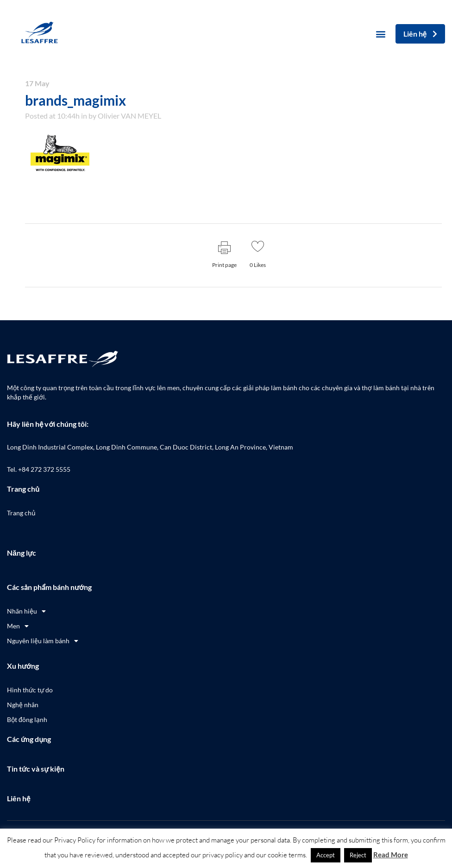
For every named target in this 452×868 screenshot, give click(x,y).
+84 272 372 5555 (44, 469)
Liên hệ (19, 798)
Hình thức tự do (30, 690)
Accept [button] (326, 855)
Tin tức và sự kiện (36, 769)
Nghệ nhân (23, 705)
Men (18, 626)
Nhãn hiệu (26, 611)
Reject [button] (358, 855)
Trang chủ (23, 489)
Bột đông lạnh (27, 719)
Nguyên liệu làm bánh (43, 641)
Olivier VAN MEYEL (129, 116)
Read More (391, 855)
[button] (381, 34)
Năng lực (22, 553)
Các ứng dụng (29, 739)
